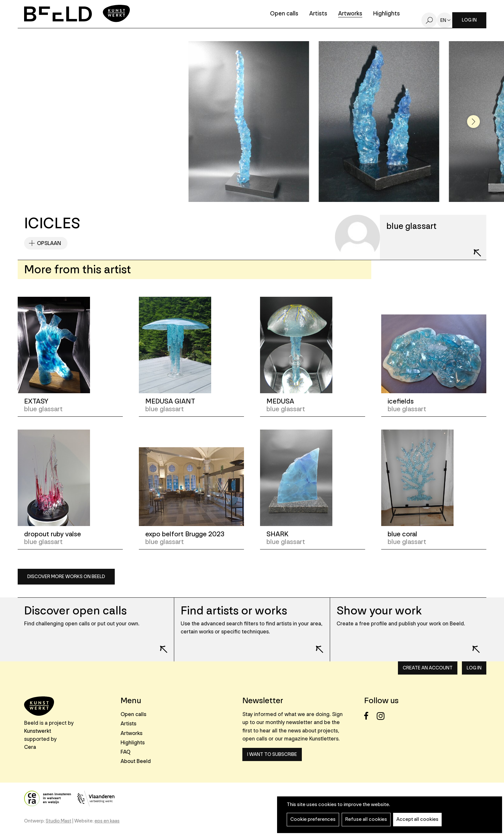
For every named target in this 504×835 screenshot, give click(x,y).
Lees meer (159, 645)
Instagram (382, 716)
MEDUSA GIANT (170, 401)
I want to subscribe (272, 754)
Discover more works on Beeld (66, 577)
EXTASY (36, 401)
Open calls (284, 14)
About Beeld (136, 761)
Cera (30, 747)
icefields (401, 401)
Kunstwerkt (38, 731)
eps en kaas (107, 821)
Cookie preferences (313, 819)
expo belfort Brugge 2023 (185, 534)
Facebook (370, 716)
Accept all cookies (417, 819)
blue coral (402, 534)
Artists (318, 14)
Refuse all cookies (366, 819)
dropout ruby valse (53, 534)
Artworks (350, 14)
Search (429, 20)
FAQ (126, 752)
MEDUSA (280, 401)
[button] (473, 122)
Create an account (428, 668)
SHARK (278, 534)
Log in (469, 20)
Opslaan (49, 243)
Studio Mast (59, 821)
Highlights (387, 14)
